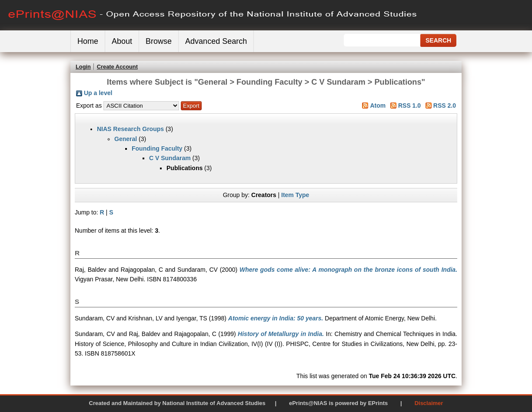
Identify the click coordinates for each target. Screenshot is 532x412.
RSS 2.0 (445, 105)
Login (83, 67)
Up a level (98, 93)
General (126, 139)
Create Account (117, 67)
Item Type (295, 195)
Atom (378, 105)
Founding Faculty (157, 148)
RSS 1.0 (409, 105)
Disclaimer (429, 403)
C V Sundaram (170, 158)
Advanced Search (216, 41)
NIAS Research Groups (130, 129)
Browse (159, 41)
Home (88, 41)
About (122, 41)
